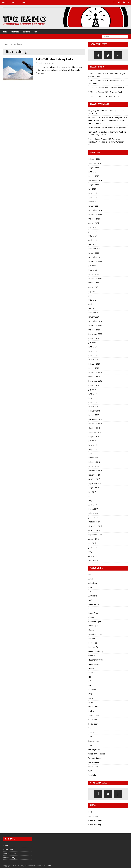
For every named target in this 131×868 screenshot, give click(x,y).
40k (35, 32)
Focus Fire (93, 643)
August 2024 (94, 184)
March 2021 (93, 308)
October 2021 (94, 283)
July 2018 (92, 440)
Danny (91, 630)
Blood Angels (94, 613)
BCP (90, 608)
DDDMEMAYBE (95, 127)
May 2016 (92, 551)
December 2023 (95, 210)
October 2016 (94, 530)
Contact (14, 2)
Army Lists (93, 596)
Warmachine (94, 762)
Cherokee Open (95, 621)
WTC (90, 771)
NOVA (91, 702)
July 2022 (92, 265)
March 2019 (93, 406)
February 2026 (94, 159)
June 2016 (92, 547)
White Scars (93, 766)
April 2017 (92, 505)
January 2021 (94, 317)
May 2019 (92, 398)
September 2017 (95, 483)
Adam (91, 579)
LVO (90, 694)
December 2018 (95, 419)
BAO (90, 600)
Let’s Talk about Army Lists (54, 59)
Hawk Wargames (95, 664)
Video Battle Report (97, 754)
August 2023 (94, 223)
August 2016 (94, 539)
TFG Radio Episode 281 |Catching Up (104, 96)
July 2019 (92, 389)
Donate (24, 2)
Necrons (92, 698)
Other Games (94, 707)
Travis (91, 745)
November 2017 (95, 475)
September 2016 (95, 534)
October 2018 (94, 428)
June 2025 (92, 172)
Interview (92, 672)
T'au (90, 728)
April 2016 (92, 556)
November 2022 (95, 261)
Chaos (91, 617)
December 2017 (95, 470)
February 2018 (94, 462)
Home (4, 32)
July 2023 (92, 227)
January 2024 (94, 206)
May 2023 (92, 236)
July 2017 (92, 492)
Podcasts (15, 32)
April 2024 (92, 197)
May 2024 (92, 193)
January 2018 (94, 466)
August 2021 (94, 287)
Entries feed (93, 816)
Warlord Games (95, 758)
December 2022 (95, 257)
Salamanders (94, 715)
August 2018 (94, 436)
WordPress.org (95, 824)
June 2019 (92, 394)
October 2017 (94, 479)
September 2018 (95, 432)
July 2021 (92, 291)
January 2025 (94, 176)
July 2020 (92, 342)
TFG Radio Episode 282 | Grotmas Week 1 (106, 92)
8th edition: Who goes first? (116, 127)
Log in (91, 812)
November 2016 (95, 526)
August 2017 (94, 487)
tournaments (94, 741)
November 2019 (95, 372)
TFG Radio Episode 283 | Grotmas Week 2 (106, 88)
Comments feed (95, 820)
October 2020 (94, 329)
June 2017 (92, 496)
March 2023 (93, 244)
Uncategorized (94, 749)
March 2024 (93, 201)
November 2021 (95, 278)
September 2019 (95, 381)
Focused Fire (94, 647)
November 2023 (95, 214)
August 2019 (94, 385)
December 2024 (95, 180)
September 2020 (95, 334)
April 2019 (92, 402)
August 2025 (94, 167)
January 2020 (94, 368)
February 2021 (94, 312)
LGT (90, 685)
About (4, 2)
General (26, 32)
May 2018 (92, 449)
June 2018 (92, 445)
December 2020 (95, 321)
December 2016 (95, 522)
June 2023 (92, 231)
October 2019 (94, 376)
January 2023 (94, 253)
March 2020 (93, 359)
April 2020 (92, 355)
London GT (93, 689)
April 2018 (92, 453)
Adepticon (93, 583)
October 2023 (94, 219)
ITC (90, 677)
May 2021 (92, 300)
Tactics (91, 732)
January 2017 (94, 517)
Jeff (90, 681)
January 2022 (94, 274)
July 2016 (92, 543)
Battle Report (94, 604)
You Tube (92, 775)
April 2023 (92, 240)
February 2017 (94, 513)
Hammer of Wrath (96, 660)
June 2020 (92, 347)
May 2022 (92, 270)
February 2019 (94, 411)
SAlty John (93, 719)
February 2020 (94, 364)
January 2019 (94, 415)
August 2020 (94, 338)
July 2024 (92, 189)
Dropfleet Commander (98, 634)
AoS (90, 591)
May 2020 (92, 351)
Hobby (91, 668)
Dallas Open (93, 625)
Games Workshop (96, 651)
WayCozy (92, 110)
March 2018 (93, 458)
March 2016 (93, 560)
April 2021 (92, 304)
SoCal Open (93, 724)
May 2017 (92, 500)
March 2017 (93, 509)
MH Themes (48, 866)
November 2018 (95, 423)
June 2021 (92, 295)
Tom (90, 737)
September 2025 (95, 163)
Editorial (92, 638)
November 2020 (95, 325)
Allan (90, 587)
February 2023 (94, 248)
